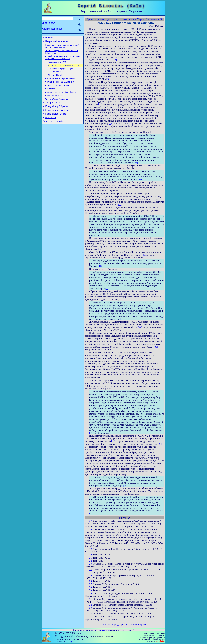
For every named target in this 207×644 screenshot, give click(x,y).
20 (91, 555)
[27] (107, 288)
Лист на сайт (49, 23)
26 (91, 581)
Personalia (51, 126)
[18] (108, 79)
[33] (160, 444)
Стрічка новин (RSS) (53, 29)
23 (91, 564)
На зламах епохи (55, 102)
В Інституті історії (55, 79)
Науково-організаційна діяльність (63, 98)
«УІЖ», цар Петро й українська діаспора (65, 68)
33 (91, 608)
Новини (49, 38)
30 (91, 593)
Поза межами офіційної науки (60, 71)
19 (91, 549)
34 (91, 614)
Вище (125, 625)
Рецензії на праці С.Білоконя (61, 86)
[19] (100, 104)
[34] (125, 486)
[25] (145, 255)
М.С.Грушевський (55, 75)
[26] (101, 266)
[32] (113, 441)
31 (91, 599)
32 (91, 605)
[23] (120, 205)
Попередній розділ (111, 625)
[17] (115, 60)
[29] (140, 327)
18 (91, 529)
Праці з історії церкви (56, 122)
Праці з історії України (57, 114)
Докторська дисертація (58, 90)
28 (91, 587)
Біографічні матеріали (57, 42)
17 (91, 521)
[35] (91, 513)
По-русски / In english (53, 130)
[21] (136, 163)
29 (91, 590)
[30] (156, 347)
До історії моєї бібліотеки (57, 105)
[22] (140, 179)
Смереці (69, 642)
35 (91, 617)
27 (91, 584)
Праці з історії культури (57, 118)
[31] (91, 433)
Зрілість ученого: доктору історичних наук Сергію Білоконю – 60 (63, 60)
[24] (100, 249)
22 (91, 561)
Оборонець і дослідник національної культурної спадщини (62, 47)
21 (91, 558)
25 (91, 575)
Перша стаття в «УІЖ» (57, 64)
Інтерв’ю (51, 94)
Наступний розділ (139, 625)
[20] (110, 124)
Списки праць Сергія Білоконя (62, 82)
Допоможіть (104, 630)
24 (91, 570)
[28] (122, 319)
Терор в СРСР (53, 109)
